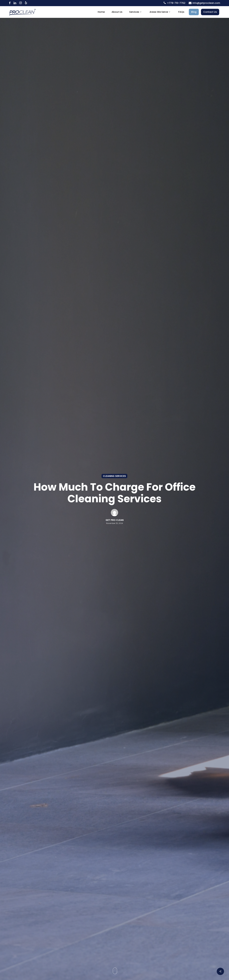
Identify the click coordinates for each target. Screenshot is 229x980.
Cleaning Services (114, 476)
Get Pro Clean (115, 520)
